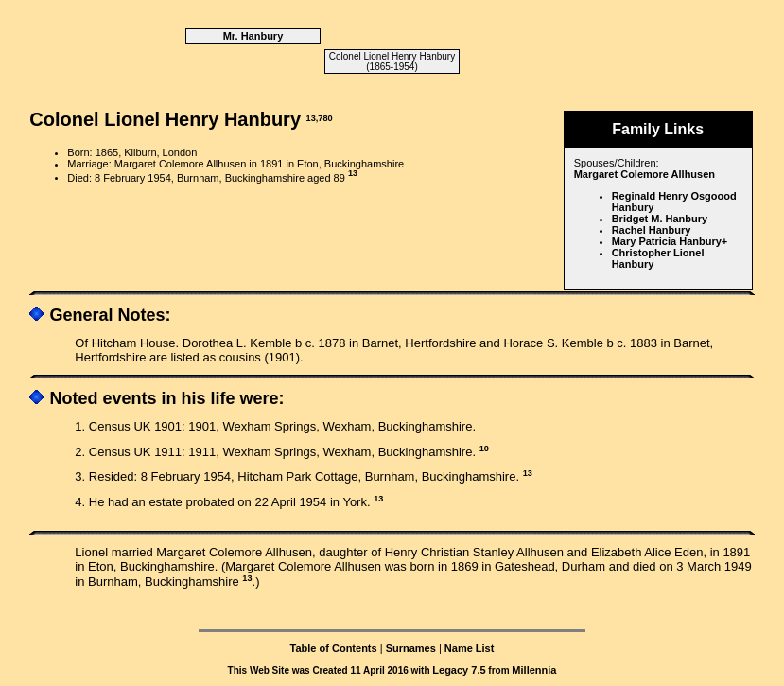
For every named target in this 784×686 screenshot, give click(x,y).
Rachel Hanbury (652, 230)
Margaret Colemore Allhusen (645, 174)
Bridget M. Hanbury (660, 219)
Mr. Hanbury (253, 36)
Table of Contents (334, 648)
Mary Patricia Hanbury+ (670, 241)
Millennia (534, 670)
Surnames (411, 648)
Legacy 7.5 (459, 670)
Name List (470, 648)
